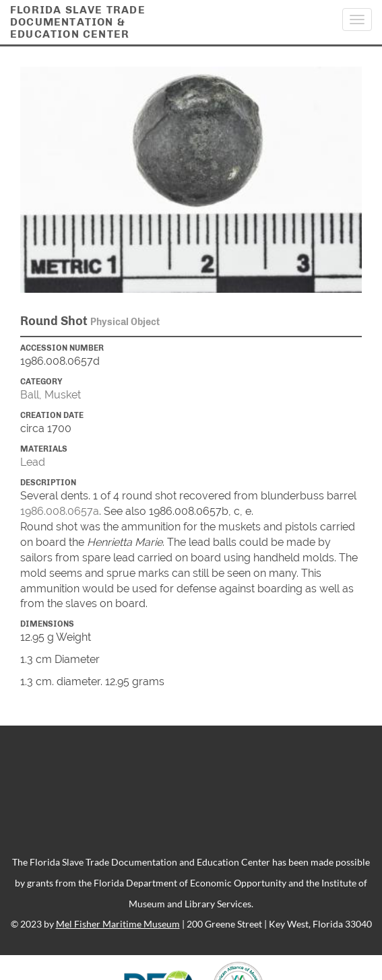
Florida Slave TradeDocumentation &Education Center (78, 22)
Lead (33, 462)
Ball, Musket (51, 395)
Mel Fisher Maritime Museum (118, 924)
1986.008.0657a (60, 511)
